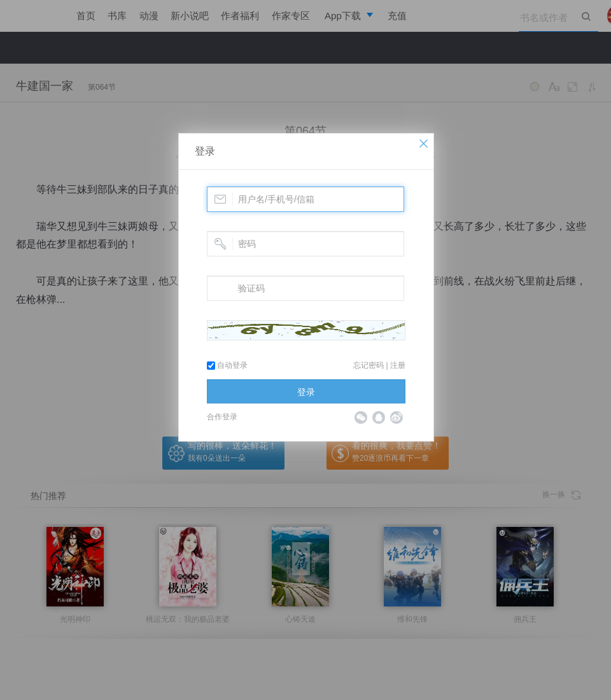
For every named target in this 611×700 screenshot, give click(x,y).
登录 (205, 151)
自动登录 (227, 365)
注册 (398, 365)
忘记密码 (369, 365)
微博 (397, 417)
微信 (361, 417)
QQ (379, 417)
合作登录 (222, 417)
